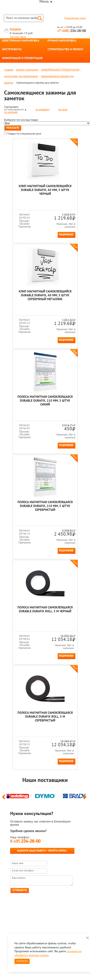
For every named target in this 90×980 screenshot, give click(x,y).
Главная (9, 70)
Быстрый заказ (18, 37)
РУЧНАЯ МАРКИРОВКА (62, 41)
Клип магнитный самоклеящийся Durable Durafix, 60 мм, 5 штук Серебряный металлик (45, 296)
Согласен (22, 961)
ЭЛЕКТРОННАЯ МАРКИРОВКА (21, 41)
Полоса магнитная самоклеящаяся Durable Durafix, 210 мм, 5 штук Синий (45, 401)
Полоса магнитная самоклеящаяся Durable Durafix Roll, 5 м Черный (45, 610)
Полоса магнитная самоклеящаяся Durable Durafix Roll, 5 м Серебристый (45, 717)
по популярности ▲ (15, 110)
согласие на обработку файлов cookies (48, 954)
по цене (63, 110)
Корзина (15, 29)
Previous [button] (4, 799)
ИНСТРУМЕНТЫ (12, 50)
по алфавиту (43, 110)
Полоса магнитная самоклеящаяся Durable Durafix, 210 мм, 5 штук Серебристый (45, 506)
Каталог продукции (27, 70)
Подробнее (66, 235)
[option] (18, 796)
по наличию (11, 112)
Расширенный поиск (75, 18)
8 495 (25, 841)
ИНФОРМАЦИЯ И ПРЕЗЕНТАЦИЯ (22, 58)
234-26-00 (72, 31)
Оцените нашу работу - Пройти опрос (42, 851)
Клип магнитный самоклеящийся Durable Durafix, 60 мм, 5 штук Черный (45, 190)
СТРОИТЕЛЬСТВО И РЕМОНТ (65, 50)
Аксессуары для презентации (21, 76)
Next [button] (86, 799)
